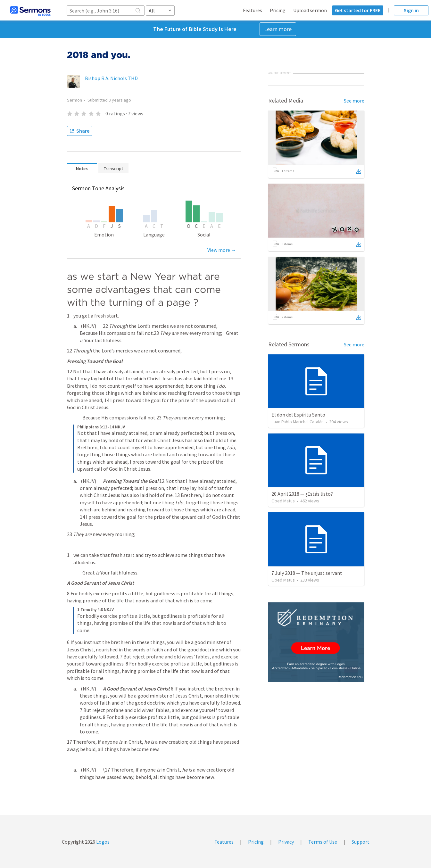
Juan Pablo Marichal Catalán (298, 422)
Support (361, 842)
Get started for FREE (358, 10)
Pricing (278, 10)
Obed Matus (283, 501)
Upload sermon (310, 10)
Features (253, 10)
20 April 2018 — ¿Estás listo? (302, 494)
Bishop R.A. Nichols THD (111, 78)
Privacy (286, 842)
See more (354, 101)
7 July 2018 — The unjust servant (307, 573)
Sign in (411, 10)
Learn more (278, 29)
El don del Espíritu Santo (298, 415)
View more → (222, 250)
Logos (102, 842)
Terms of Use (323, 842)
